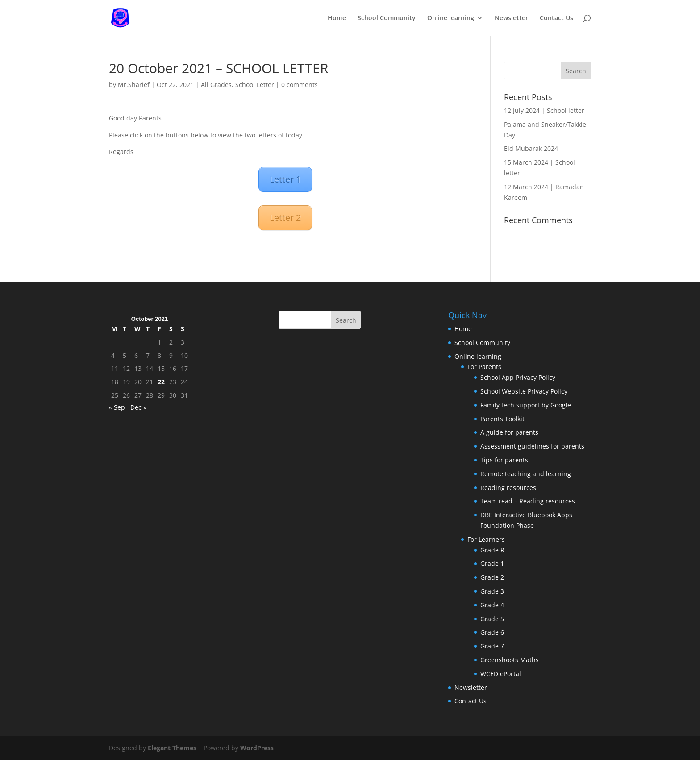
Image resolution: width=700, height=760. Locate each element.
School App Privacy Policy (518, 377)
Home (337, 18)
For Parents (484, 367)
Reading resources (508, 488)
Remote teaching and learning (526, 474)
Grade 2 (492, 577)
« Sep (117, 407)
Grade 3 (492, 591)
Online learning (451, 18)
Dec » (138, 407)
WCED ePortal (501, 674)
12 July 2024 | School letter (544, 110)
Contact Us (556, 18)
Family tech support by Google (526, 405)
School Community (387, 18)
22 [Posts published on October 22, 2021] (161, 382)
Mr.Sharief (134, 85)
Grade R (492, 550)
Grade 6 (492, 632)
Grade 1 (492, 563)
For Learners (486, 539)
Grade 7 (492, 646)
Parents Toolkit (502, 419)
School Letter (255, 85)
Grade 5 (492, 619)
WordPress (257, 748)
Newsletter (511, 18)
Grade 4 (492, 605)
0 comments (300, 85)
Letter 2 (285, 218)
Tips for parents (504, 460)
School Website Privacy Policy (524, 391)
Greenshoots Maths (510, 660)
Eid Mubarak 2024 (531, 148)
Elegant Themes (172, 748)
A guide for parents (509, 432)
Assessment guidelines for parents (532, 446)
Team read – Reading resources (528, 501)
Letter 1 (285, 179)
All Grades (216, 85)
